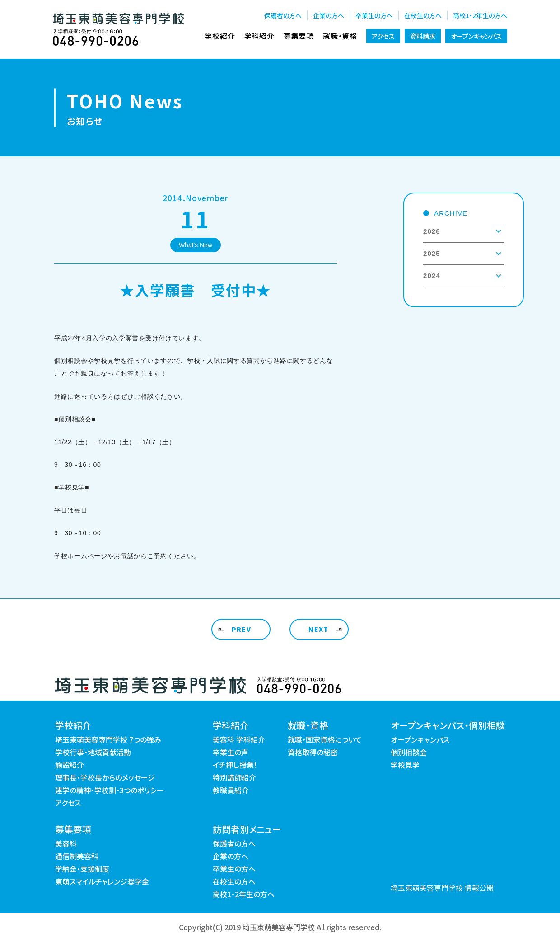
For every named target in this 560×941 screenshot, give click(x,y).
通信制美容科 (77, 856)
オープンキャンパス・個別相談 (448, 725)
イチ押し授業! (235, 765)
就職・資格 (340, 36)
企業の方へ (329, 15)
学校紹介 (220, 36)
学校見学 (405, 765)
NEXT (319, 629)
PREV (242, 629)
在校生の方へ (423, 15)
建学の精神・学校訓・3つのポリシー (110, 790)
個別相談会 (409, 752)
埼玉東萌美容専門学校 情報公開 (442, 888)
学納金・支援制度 (82, 869)
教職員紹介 (231, 790)
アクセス (383, 36)
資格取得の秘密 (313, 752)
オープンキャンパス (476, 36)
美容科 (66, 843)
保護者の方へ (283, 15)
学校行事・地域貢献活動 (93, 752)
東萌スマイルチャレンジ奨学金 (102, 881)
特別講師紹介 (234, 777)
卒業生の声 (231, 752)
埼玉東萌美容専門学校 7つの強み (108, 739)
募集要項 (299, 36)
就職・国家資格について (325, 739)
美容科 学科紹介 (239, 739)
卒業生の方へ (374, 15)
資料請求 (423, 36)
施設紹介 (70, 765)
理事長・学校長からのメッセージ (105, 777)
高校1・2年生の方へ (480, 15)
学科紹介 (259, 36)
